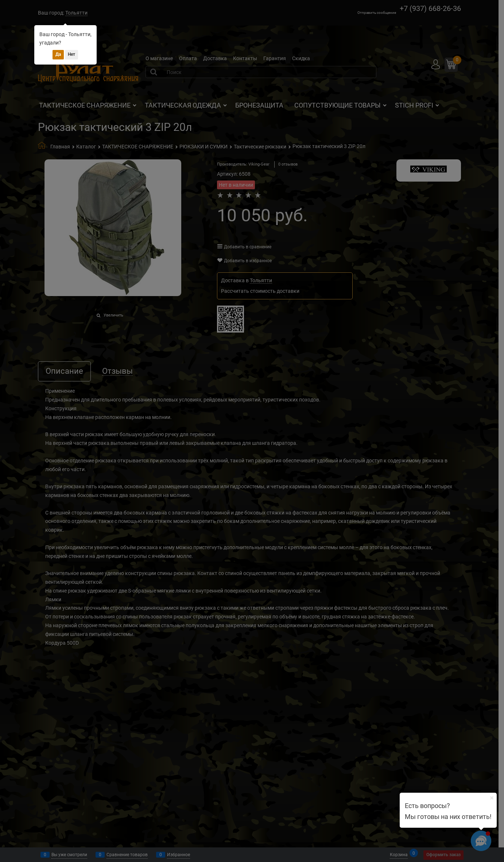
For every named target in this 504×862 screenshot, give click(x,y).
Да (58, 54)
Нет (71, 54)
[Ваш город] (492, 798)
